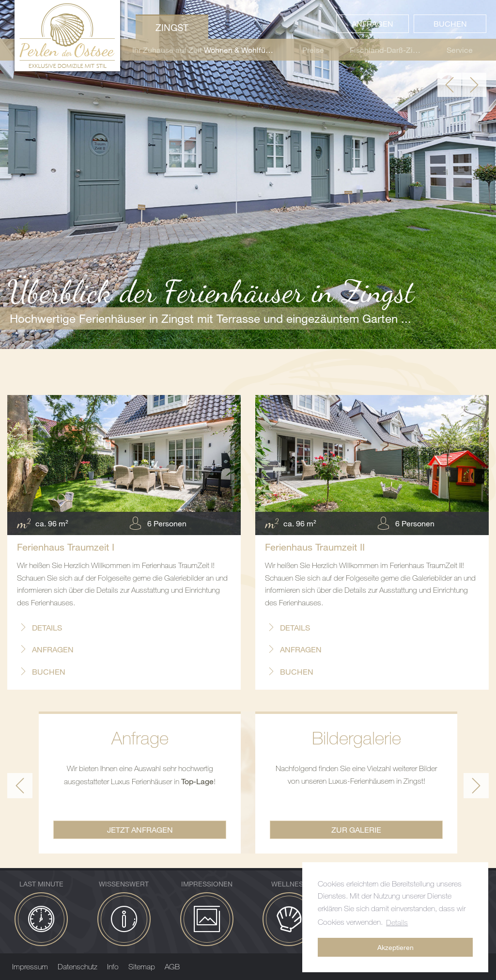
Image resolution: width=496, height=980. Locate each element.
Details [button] (397, 922)
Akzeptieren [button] (395, 947)
